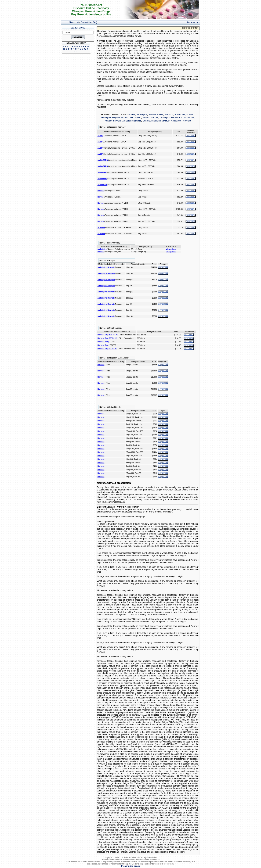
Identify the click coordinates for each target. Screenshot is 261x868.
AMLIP (132, 114)
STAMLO (166, 121)
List (77, 22)
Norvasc (153, 114)
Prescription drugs (131, 866)
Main (71, 22)
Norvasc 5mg (103, 345)
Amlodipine (142, 114)
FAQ (95, 22)
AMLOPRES (176, 118)
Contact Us (86, 22)
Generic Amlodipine (152, 121)
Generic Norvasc (151, 118)
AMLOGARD (135, 118)
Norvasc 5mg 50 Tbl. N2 (107, 349)
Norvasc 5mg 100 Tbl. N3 (108, 335)
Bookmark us (193, 22)
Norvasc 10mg (103, 342)
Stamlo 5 (169, 114)
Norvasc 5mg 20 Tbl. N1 (107, 338)
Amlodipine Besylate (110, 118)
